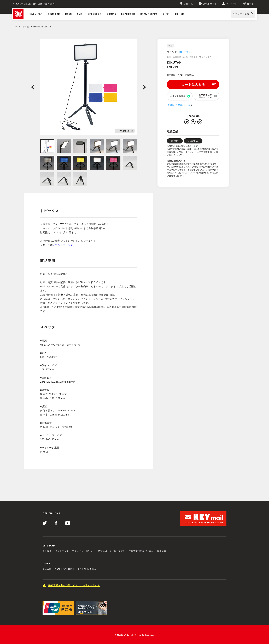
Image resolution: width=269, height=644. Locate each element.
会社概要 (47, 551)
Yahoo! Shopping (64, 569)
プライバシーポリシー (83, 551)
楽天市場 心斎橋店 (87, 569)
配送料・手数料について (179, 105)
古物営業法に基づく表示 (141, 551)
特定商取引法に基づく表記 (112, 551)
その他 (26, 27)
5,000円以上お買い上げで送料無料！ (37, 4)
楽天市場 (47, 569)
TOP (15, 27)
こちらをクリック (63, 245)
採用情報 (162, 551)
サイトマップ (62, 551)
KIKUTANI (185, 52)
